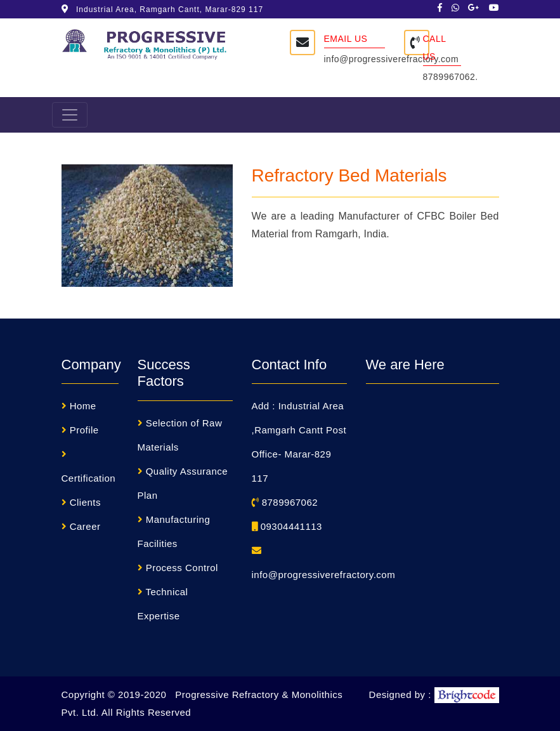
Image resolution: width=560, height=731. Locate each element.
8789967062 (285, 502)
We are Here (405, 365)
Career (85, 526)
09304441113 (287, 526)
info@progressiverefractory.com (392, 59)
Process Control (182, 568)
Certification (89, 478)
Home (83, 406)
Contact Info (290, 365)
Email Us (346, 39)
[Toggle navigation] (70, 115)
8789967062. (451, 77)
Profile (84, 430)
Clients (85, 502)
